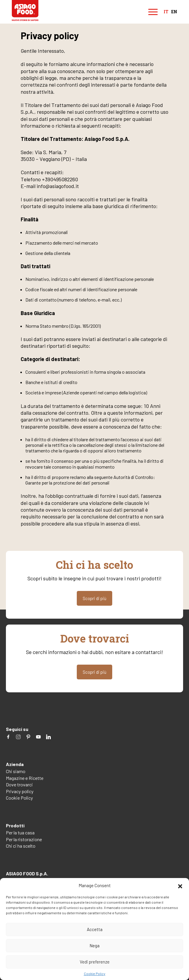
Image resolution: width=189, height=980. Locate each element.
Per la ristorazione (24, 839)
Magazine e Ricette (25, 778)
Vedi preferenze (95, 962)
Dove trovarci (19, 784)
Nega (94, 946)
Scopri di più (94, 598)
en (174, 12)
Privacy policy (20, 791)
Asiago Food (25, 10)
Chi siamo (16, 771)
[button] (180, 885)
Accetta (95, 929)
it (166, 12)
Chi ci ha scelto (21, 846)
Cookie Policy (95, 974)
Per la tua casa (20, 832)
